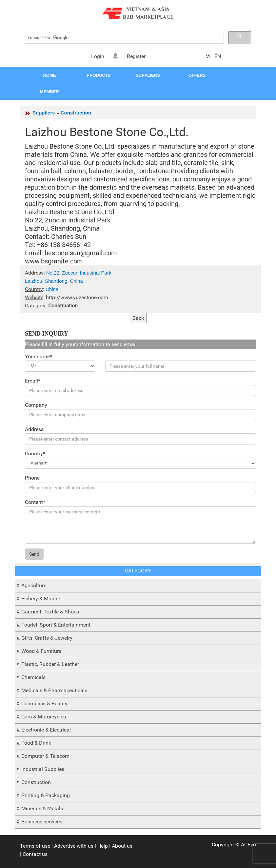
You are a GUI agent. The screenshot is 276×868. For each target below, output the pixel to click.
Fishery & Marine (41, 599)
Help (103, 846)
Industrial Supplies (43, 769)
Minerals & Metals (42, 808)
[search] (124, 38)
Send (34, 554)
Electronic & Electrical (46, 730)
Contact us (35, 854)
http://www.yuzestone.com (77, 297)
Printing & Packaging (46, 795)
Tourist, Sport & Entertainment (56, 625)
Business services (42, 822)
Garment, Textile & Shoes (50, 612)
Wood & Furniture (41, 651)
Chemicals (33, 677)
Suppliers (44, 113)
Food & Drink (36, 743)
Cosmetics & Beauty (44, 703)
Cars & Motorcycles (44, 717)
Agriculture (34, 585)
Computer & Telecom (45, 756)
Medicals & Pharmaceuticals (54, 690)
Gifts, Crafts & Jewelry (47, 638)
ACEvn (248, 845)
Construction (36, 782)
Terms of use (35, 846)
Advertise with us (74, 846)
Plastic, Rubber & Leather (50, 664)
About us (122, 846)
